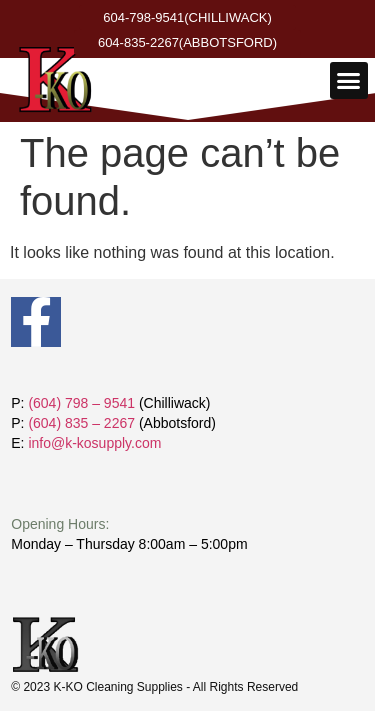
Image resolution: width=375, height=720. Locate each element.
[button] (349, 81)
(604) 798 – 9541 (81, 403)
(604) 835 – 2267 (81, 423)
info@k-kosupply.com (94, 443)
